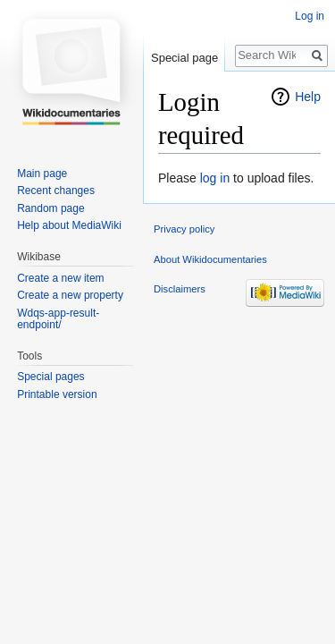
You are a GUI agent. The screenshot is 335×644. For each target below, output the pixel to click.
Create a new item (60, 278)
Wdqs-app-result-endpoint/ (58, 319)
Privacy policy (184, 229)
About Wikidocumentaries (210, 259)
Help (308, 97)
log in (215, 178)
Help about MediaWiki (69, 225)
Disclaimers (180, 289)
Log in (310, 16)
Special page (184, 58)
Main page (42, 174)
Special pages (50, 377)
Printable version (57, 394)
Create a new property (70, 295)
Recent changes (56, 191)
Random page (50, 208)
